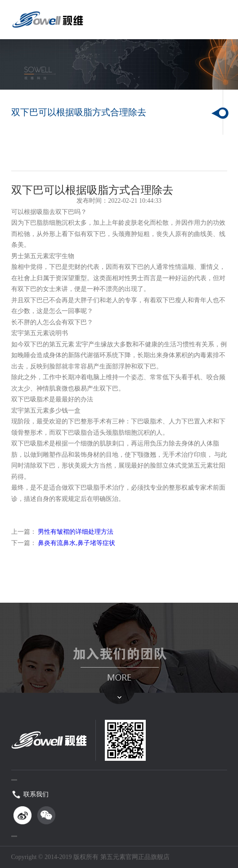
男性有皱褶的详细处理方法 (76, 532)
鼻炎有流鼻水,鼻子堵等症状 (76, 543)
